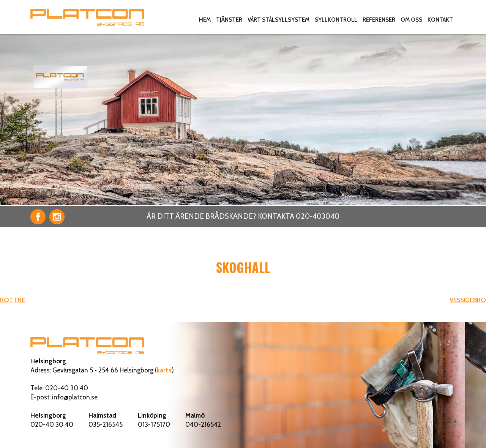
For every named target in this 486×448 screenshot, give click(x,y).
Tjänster (229, 20)
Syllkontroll (336, 20)
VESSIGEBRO (468, 300)
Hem (205, 20)
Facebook (38, 217)
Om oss (411, 20)
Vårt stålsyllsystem (279, 20)
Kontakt (440, 20)
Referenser (379, 20)
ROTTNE (13, 300)
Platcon (87, 17)
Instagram (57, 217)
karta (164, 370)
